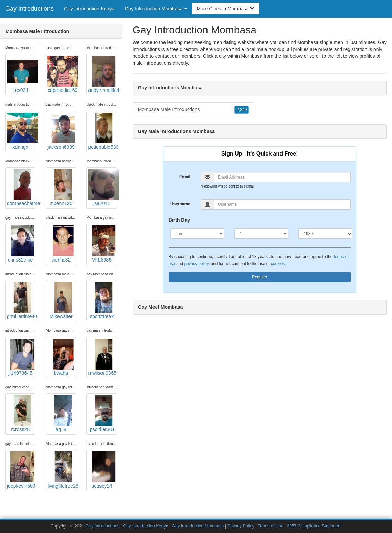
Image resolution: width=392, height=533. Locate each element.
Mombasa (252, 56)
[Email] (282, 177)
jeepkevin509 (21, 470)
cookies (278, 264)
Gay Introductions (29, 9)
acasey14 (102, 470)
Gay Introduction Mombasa (198, 526)
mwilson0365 (102, 357)
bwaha (62, 357)
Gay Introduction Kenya (89, 9)
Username (180, 204)
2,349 (242, 110)
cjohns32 (62, 244)
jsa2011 (102, 188)
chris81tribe (21, 244)
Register (260, 277)
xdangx (21, 131)
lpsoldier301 (102, 414)
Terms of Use (271, 526)
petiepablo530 (102, 131)
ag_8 (62, 414)
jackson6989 (62, 131)
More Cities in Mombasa (226, 9)
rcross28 (21, 414)
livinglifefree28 (62, 470)
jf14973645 (21, 357)
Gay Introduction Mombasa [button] (156, 9)
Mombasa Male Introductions (194, 110)
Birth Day (179, 220)
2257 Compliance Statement (314, 526)
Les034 (21, 74)
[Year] (325, 234)
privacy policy (196, 264)
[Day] (261, 234)
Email (185, 177)
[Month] (197, 234)
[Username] (282, 204)
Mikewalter (62, 300)
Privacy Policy (241, 526)
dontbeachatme (21, 188)
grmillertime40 (21, 300)
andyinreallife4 (102, 74)
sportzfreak (102, 300)
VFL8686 (102, 244)
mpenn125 (62, 188)
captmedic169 (62, 74)
